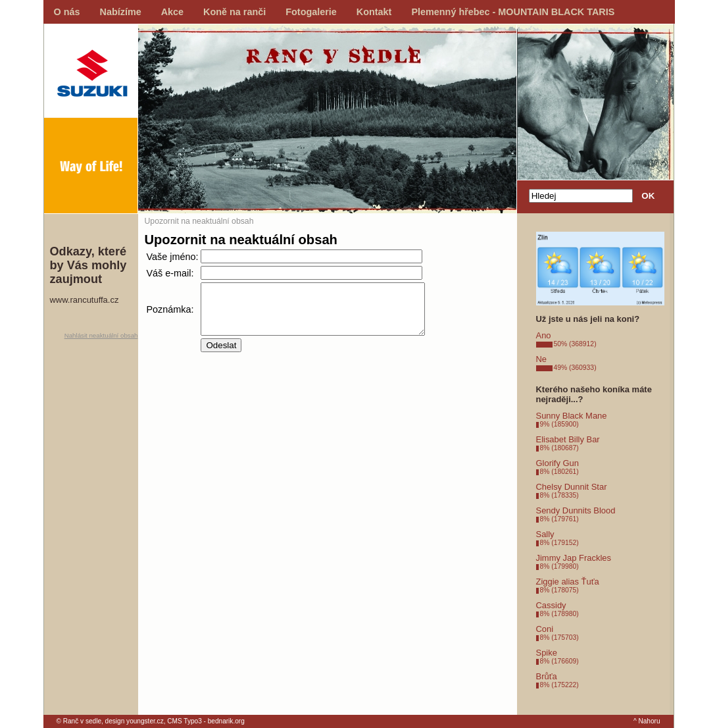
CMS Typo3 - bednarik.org (206, 721)
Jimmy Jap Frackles (574, 558)
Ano (544, 335)
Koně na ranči (235, 12)
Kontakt (374, 12)
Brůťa (547, 676)
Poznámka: (170, 314)
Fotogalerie (311, 12)
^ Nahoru (647, 721)
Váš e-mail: (170, 273)
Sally (545, 534)
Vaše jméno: (173, 257)
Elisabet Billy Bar (568, 439)
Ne (542, 359)
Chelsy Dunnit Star (572, 487)
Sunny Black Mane (572, 416)
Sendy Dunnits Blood (576, 510)
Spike (547, 653)
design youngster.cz (135, 721)
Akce (172, 12)
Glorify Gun (558, 463)
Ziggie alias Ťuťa (568, 582)
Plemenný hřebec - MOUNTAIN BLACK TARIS (513, 12)
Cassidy (551, 605)
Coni (545, 629)
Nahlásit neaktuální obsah (101, 335)
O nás (67, 12)
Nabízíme (121, 12)
